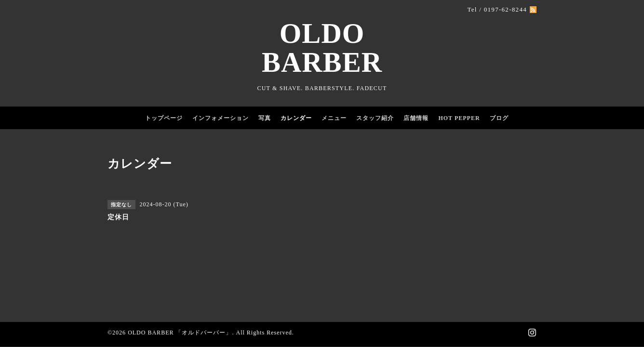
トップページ (164, 118)
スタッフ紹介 (375, 118)
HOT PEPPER (459, 118)
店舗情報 (416, 118)
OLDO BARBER (322, 48)
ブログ (499, 118)
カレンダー (296, 118)
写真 (265, 118)
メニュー (334, 118)
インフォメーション (221, 118)
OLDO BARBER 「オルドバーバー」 (180, 333)
